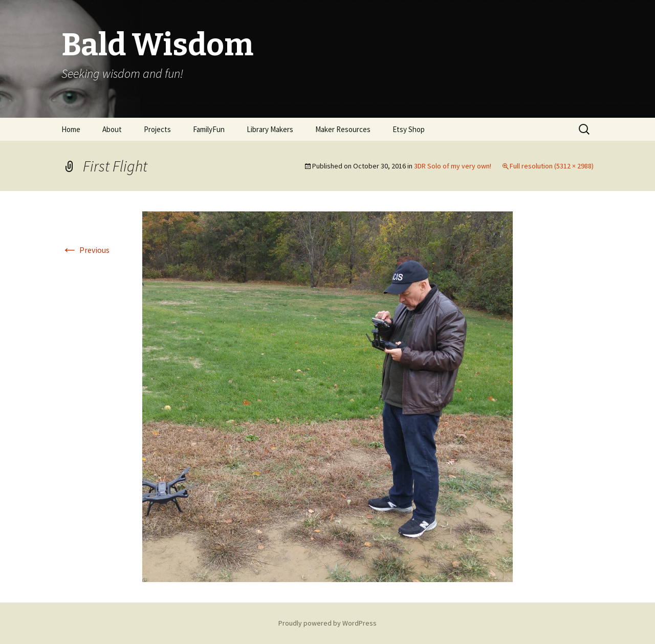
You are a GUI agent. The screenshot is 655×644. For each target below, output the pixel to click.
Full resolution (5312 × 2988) (552, 166)
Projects (157, 129)
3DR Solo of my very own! (453, 166)
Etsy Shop (409, 129)
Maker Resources (343, 129)
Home (71, 129)
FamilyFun (209, 129)
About (112, 129)
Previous (85, 250)
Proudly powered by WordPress (327, 623)
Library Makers (270, 129)
